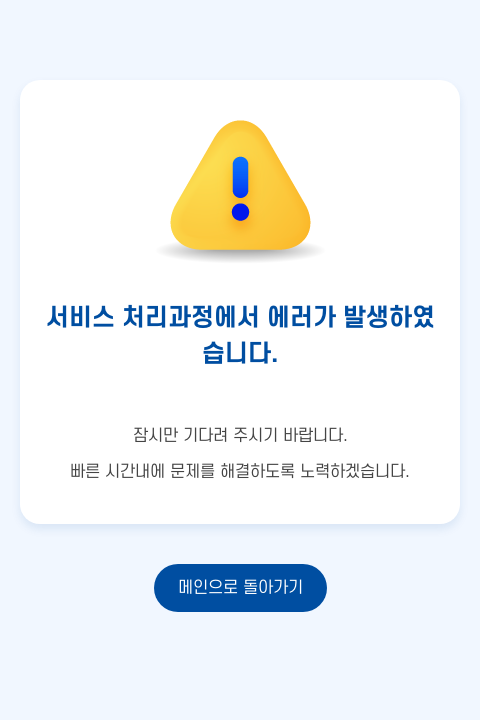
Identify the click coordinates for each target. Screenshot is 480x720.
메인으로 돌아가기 (240, 588)
